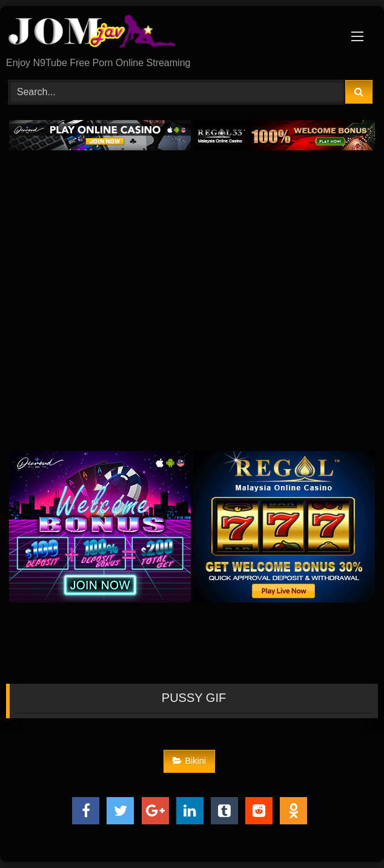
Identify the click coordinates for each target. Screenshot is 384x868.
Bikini (189, 761)
